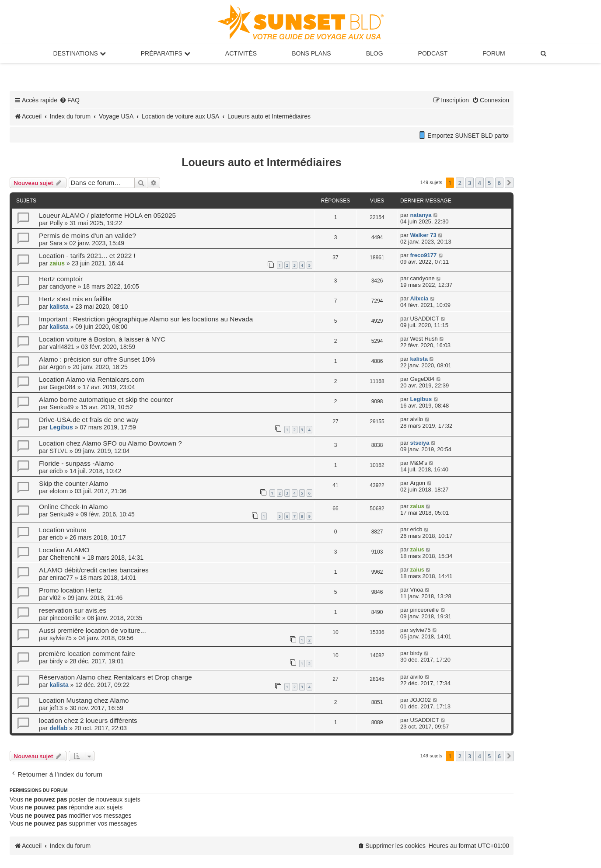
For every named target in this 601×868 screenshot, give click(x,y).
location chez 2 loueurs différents (88, 720)
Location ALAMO (64, 550)
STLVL (59, 451)
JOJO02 (420, 700)
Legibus (421, 399)
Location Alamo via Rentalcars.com (91, 379)
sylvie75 (61, 638)
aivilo (416, 419)
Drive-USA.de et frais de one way (89, 420)
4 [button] (480, 183)
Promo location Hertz (70, 590)
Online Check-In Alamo (73, 507)
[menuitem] (544, 53)
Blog (375, 53)
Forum (494, 53)
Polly (56, 223)
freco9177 (423, 255)
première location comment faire (87, 654)
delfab (58, 728)
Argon (58, 367)
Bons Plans (311, 53)
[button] (509, 183)
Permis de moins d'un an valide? (87, 235)
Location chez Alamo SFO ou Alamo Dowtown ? (110, 443)
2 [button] (460, 183)
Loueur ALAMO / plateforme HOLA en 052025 (107, 215)
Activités (241, 53)
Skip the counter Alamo (73, 483)
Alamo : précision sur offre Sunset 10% (97, 359)
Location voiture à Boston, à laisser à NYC (102, 339)
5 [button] (489, 183)
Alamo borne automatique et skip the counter (106, 399)
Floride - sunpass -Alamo (76, 463)
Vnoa (416, 590)
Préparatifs (166, 53)
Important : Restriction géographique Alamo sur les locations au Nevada (146, 319)
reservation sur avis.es (73, 610)
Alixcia (419, 298)
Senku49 (61, 407)
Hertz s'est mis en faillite (75, 299)
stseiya (419, 443)
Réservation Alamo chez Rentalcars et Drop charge (115, 677)
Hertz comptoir (61, 279)
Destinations (79, 53)
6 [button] (499, 183)
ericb (56, 471)
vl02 (55, 598)
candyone (63, 286)
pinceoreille (65, 618)
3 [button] (470, 183)
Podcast (433, 53)
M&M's (418, 463)
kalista (59, 307)
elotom (59, 491)
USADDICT (424, 319)
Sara (56, 243)
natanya (421, 215)
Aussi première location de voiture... (93, 630)
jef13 (56, 708)
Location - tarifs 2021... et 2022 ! (87, 256)
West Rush (424, 339)
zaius (57, 263)
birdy (56, 661)
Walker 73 (423, 235)
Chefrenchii (65, 558)
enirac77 (61, 578)
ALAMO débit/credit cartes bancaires (94, 570)
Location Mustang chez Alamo (84, 700)
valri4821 (62, 347)
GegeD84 (63, 387)
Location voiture (63, 530)
